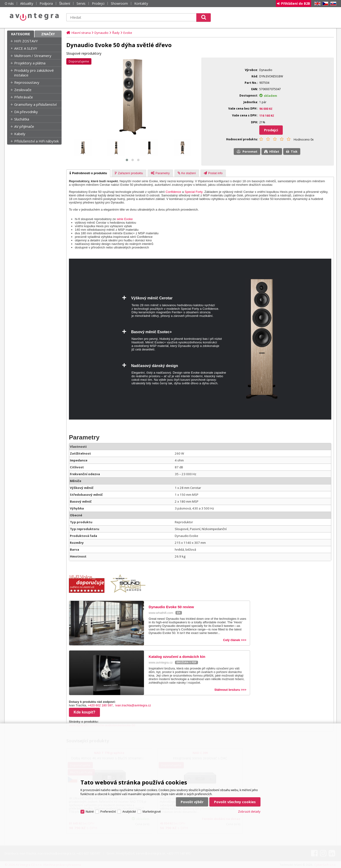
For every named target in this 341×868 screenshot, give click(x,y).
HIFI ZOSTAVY (26, 41)
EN (317, 4)
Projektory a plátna (30, 63)
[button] (127, 160)
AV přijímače (24, 126)
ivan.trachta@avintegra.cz (133, 705)
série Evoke (125, 219)
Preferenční (108, 812)
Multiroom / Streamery (33, 56)
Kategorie (21, 34)
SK (332, 4)
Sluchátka (22, 119)
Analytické (129, 812)
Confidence (173, 192)
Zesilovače (23, 90)
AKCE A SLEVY (26, 48)
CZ (324, 4)
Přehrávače (24, 97)
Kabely (20, 134)
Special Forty (194, 192)
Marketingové (152, 812)
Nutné (90, 812)
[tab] (88, 173)
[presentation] (88, 173)
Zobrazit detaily (249, 811)
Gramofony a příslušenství (35, 104)
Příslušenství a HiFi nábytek (36, 141)
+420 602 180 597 (100, 705)
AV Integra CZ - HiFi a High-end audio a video (34, 17)
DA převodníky (26, 112)
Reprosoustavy (27, 82)
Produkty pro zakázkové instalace (34, 73)
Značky (48, 34)
